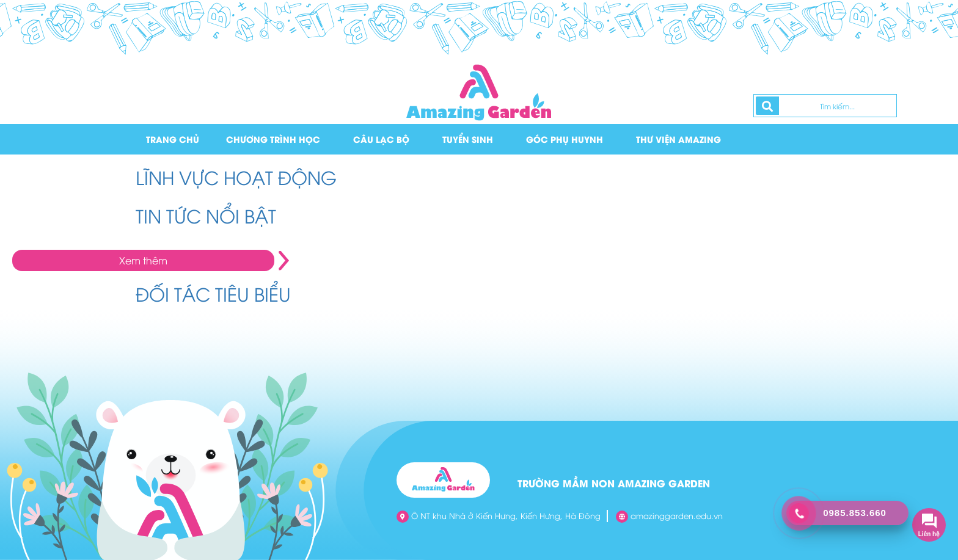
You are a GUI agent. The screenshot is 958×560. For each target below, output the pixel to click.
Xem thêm (143, 260)
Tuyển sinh (468, 139)
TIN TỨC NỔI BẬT (206, 215)
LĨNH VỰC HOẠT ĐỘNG (236, 177)
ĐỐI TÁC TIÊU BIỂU (213, 293)
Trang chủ (173, 139)
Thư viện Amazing (678, 139)
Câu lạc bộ (381, 139)
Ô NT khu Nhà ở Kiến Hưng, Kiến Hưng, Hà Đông (499, 516)
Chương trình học (273, 139)
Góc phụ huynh (565, 139)
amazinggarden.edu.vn (669, 516)
